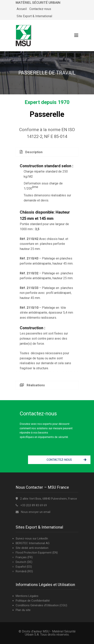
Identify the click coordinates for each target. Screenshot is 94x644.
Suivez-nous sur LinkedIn (32, 538)
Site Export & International (34, 16)
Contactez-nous (40, 9)
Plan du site (23, 610)
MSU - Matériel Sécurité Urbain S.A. (50, 633)
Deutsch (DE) (24, 562)
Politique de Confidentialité (33, 601)
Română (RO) (24, 571)
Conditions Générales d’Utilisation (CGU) (41, 605)
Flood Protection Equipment (34, 553)
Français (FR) (24, 557)
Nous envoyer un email (36, 512)
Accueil (22, 9)
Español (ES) (24, 567)
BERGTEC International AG (33, 543)
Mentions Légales (27, 596)
